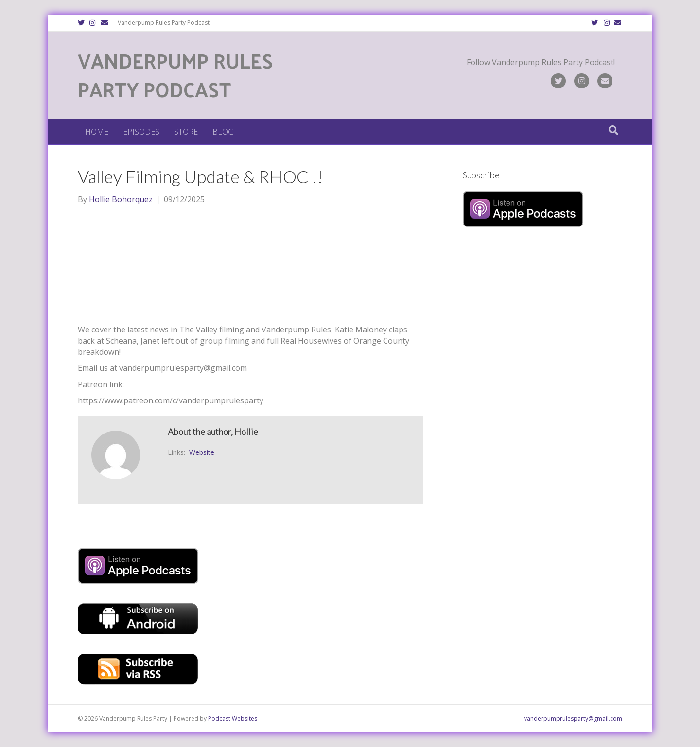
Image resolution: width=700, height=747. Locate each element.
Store (186, 132)
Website (202, 452)
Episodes (141, 132)
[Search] (613, 130)
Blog (223, 132)
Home (97, 132)
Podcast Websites (233, 719)
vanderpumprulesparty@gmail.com (573, 719)
